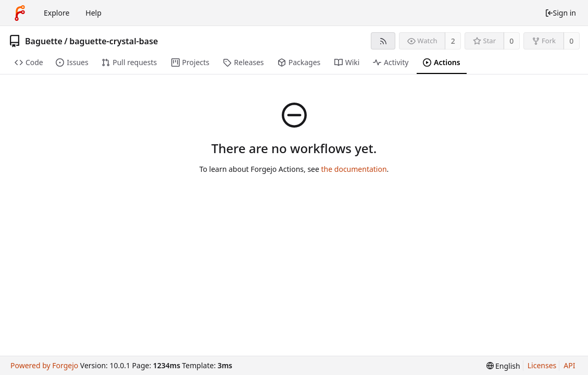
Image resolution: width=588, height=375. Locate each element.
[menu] (503, 366)
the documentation (354, 169)
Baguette (44, 41)
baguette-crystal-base (114, 41)
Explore (57, 13)
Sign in (560, 13)
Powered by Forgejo (44, 365)
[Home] (20, 13)
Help (93, 13)
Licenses (542, 365)
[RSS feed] (383, 41)
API (569, 365)
